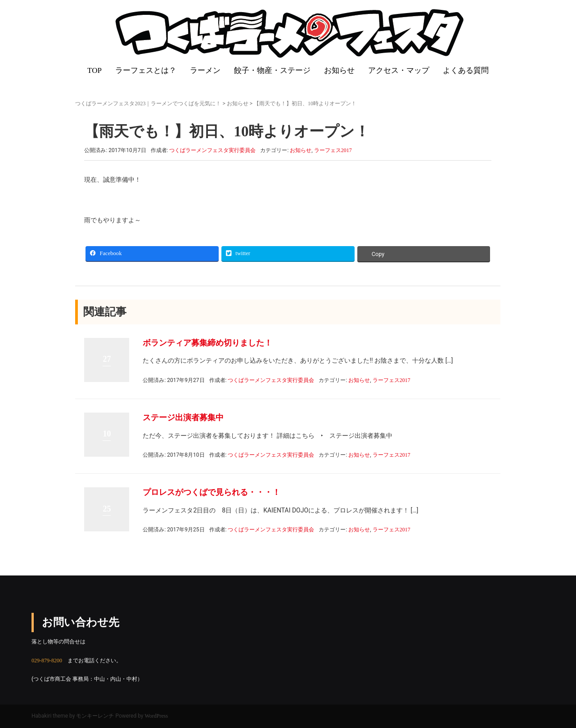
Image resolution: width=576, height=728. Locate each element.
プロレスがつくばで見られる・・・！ (211, 492)
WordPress (157, 716)
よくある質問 (466, 70)
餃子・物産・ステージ (272, 70)
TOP (94, 70)
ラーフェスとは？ (146, 70)
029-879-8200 (47, 661)
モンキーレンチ (95, 716)
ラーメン (205, 70)
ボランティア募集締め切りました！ (207, 343)
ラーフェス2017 (333, 150)
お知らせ (339, 70)
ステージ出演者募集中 (183, 418)
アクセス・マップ (399, 70)
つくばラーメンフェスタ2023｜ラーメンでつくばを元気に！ (148, 103)
